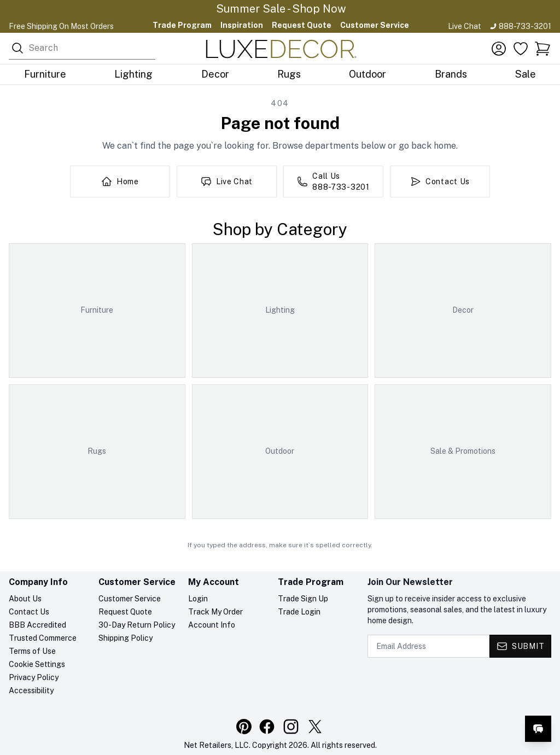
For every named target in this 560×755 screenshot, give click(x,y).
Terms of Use (32, 651)
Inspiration (242, 25)
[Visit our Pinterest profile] (244, 727)
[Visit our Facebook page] (267, 727)
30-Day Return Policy (137, 625)
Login (198, 599)
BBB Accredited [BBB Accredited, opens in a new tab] (37, 625)
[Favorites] (521, 49)
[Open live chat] (538, 729)
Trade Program (182, 25)
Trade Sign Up (303, 599)
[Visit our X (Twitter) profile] (315, 727)
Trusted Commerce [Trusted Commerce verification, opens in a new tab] (43, 638)
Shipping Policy (126, 638)
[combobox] (82, 48)
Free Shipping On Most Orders (61, 26)
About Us (25, 599)
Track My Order (215, 612)
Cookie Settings (37, 664)
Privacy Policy (34, 677)
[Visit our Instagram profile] (291, 727)
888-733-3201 (525, 26)
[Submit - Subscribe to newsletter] (520, 646)
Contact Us (29, 612)
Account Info (212, 625)
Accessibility (31, 690)
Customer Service (375, 25)
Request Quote (302, 25)
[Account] (499, 49)
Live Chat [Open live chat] (465, 26)
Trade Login (299, 612)
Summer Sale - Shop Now (281, 9)
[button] (542, 49)
